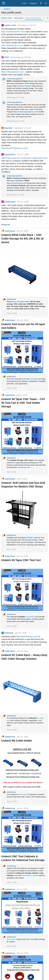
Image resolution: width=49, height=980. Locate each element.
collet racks (23, 794)
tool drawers (30, 617)
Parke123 (9, 633)
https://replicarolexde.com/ (13, 32)
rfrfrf (7, 57)
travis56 (8, 128)
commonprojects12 (14, 79)
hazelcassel (10, 154)
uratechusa (10, 231)
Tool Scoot (11, 939)
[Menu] (4, 3)
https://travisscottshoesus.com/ (15, 148)
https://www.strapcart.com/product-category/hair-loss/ (24, 158)
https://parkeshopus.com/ (12, 45)
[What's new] (41, 3)
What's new (6, 18)
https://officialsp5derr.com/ (13, 72)
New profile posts (33, 18)
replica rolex (10, 25)
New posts (19, 18)
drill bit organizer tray (35, 538)
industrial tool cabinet (30, 875)
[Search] (46, 3)
